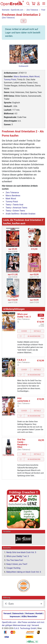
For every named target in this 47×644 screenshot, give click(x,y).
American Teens (20, 208)
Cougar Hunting (13, 568)
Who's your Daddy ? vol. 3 (24, 315)
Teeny (8, 205)
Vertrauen (30, 613)
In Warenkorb (34, 336)
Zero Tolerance (32, 10)
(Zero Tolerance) (8, 18)
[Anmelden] (38, 5)
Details (37, 331)
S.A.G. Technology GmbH (25, 628)
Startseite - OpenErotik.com (13, 10)
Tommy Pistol (10, 80)
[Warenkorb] (33, 5)
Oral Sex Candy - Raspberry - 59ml (23, 443)
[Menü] (44, 5)
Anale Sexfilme (12, 214)
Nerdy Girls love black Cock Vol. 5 (21, 552)
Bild (24, 454)
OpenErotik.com (9, 622)
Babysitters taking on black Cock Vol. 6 (24, 572)
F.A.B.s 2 (21, 360)
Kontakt (39, 613)
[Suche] (28, 5)
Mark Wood (34, 77)
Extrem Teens (19, 211)
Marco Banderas (21, 77)
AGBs (24, 616)
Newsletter (32, 616)
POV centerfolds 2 (24, 400)
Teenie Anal (18, 205)
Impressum (15, 616)
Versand (7, 613)
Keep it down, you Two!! (17, 564)
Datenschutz (18, 613)
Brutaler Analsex (28, 214)
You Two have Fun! (15, 560)
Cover (24, 331)
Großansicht (23, 66)
